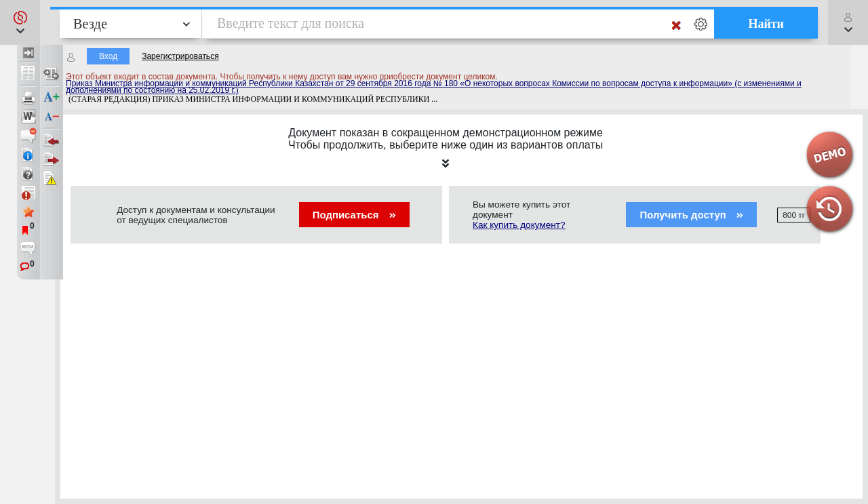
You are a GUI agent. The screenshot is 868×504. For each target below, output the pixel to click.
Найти (766, 24)
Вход (108, 56)
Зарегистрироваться (180, 56)
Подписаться (354, 215)
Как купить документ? (519, 225)
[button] (20, 22)
